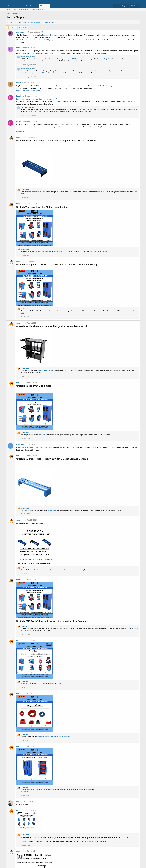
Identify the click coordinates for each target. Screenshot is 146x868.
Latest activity (49, 22)
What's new (31, 6)
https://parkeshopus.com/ (57, 40)
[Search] (135, 6)
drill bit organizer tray (46, 370)
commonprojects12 (28, 57)
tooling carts (31, 790)
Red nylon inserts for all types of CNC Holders (53, 737)
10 (19, 27)
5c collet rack (52, 510)
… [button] (16, 27)
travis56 (20, 83)
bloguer (19, 802)
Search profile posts (37, 10)
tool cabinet (25, 792)
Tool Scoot (24, 683)
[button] (23, 6)
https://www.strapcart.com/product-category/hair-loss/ (36, 99)
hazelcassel (21, 96)
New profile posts (23, 10)
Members (44, 6)
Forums (18, 6)
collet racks (35, 570)
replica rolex (21, 32)
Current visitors (11, 10)
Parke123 (20, 444)
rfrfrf (18, 48)
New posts (22, 22)
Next (24, 27)
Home (10, 6)
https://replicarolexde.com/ (52, 35)
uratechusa (21, 137)
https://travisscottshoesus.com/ (28, 91)
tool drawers (41, 435)
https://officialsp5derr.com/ (55, 53)
